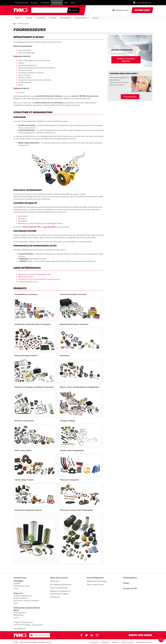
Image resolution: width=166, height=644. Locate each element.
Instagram (97, 635)
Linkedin (92, 635)
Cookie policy (105, 642)
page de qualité (49, 227)
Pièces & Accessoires (59, 578)
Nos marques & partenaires (61, 584)
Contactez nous (130, 97)
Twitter (86, 635)
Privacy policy (94, 642)
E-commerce (41, 18)
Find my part (55, 597)
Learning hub (45, 3)
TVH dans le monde (21, 3)
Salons (73, 3)
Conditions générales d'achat (28, 282)
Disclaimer (115, 642)
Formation (53, 18)
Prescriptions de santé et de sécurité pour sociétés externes (39, 279)
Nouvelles (34, 3)
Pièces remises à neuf (95, 584)
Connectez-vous (122, 10)
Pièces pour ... (55, 581)
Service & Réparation (95, 578)
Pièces (18, 18)
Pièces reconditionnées (59, 588)
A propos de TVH (81, 18)
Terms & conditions (127, 642)
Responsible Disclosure (144, 642)
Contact (95, 18)
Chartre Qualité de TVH (31, 227)
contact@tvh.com (20, 629)
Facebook (81, 635)
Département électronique (97, 581)
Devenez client (142, 10)
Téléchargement (65, 18)
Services (29, 18)
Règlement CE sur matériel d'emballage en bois (34, 274)
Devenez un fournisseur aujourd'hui (126, 60)
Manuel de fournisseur (26, 277)
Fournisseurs (57, 3)
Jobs (66, 3)
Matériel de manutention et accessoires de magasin (60, 592)
